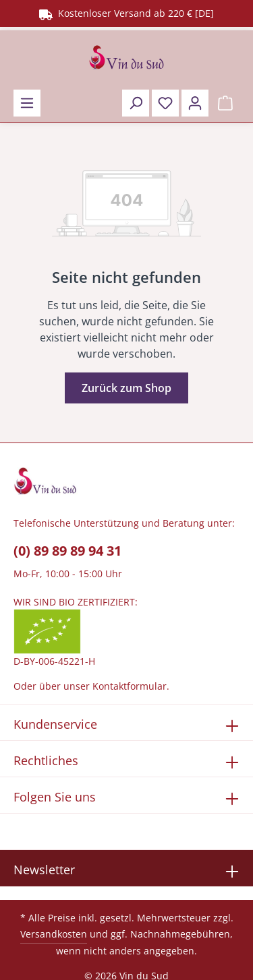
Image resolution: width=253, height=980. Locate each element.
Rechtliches (46, 760)
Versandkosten (54, 934)
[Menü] (27, 103)
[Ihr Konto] (195, 103)
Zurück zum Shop (126, 388)
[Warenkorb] (225, 103)
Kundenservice (55, 724)
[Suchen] (136, 103)
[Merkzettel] (165, 103)
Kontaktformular (130, 686)
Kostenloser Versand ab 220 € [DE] (126, 13)
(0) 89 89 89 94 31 (67, 551)
